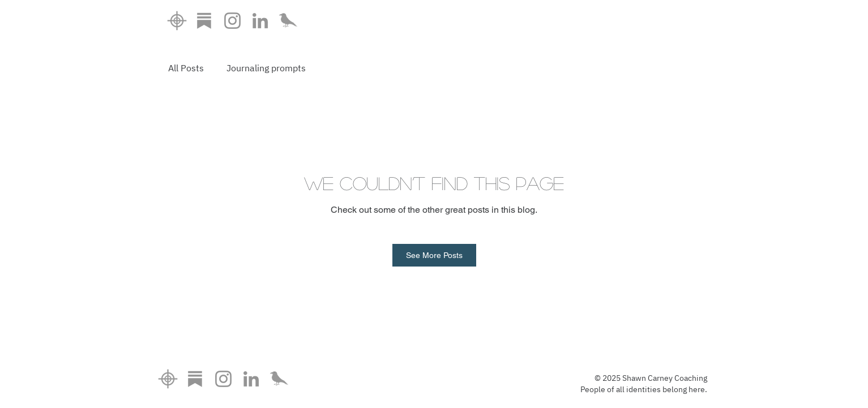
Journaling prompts (266, 68)
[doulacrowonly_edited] (288, 21)
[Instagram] (232, 21)
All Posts (186, 68)
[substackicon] (205, 21)
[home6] (177, 21)
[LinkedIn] (260, 21)
